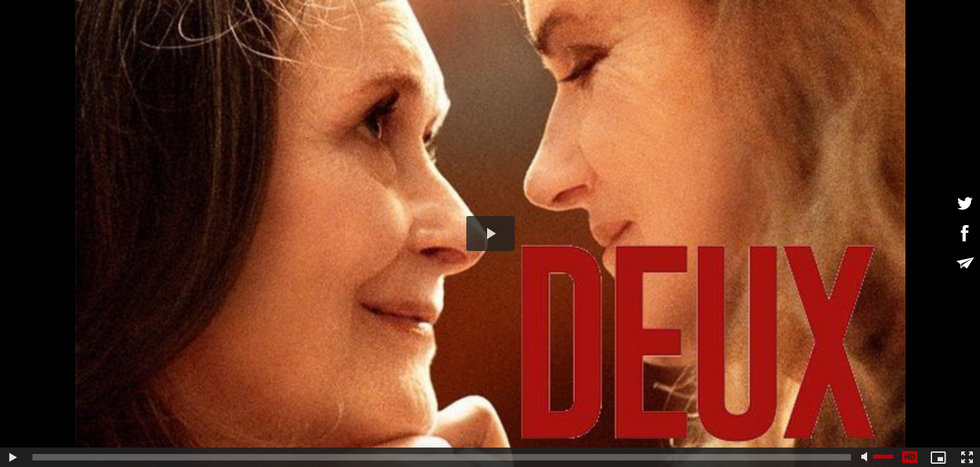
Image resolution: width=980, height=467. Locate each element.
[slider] (442, 457)
